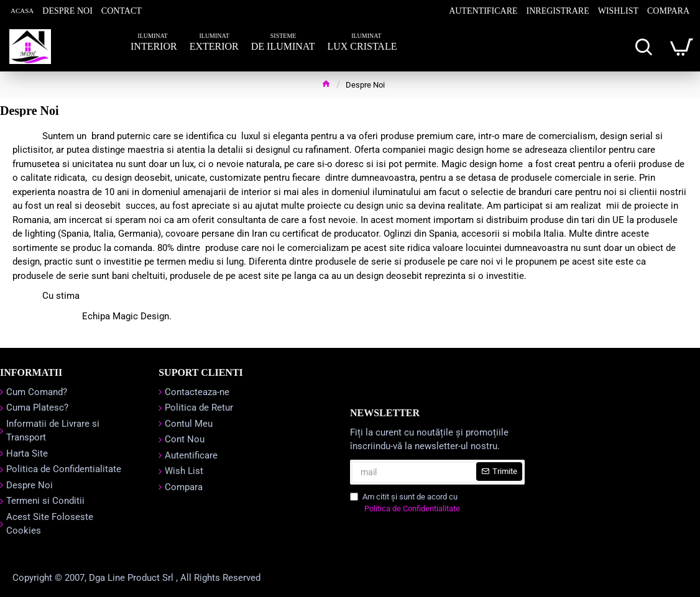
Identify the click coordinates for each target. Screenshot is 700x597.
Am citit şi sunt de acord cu (406, 504)
